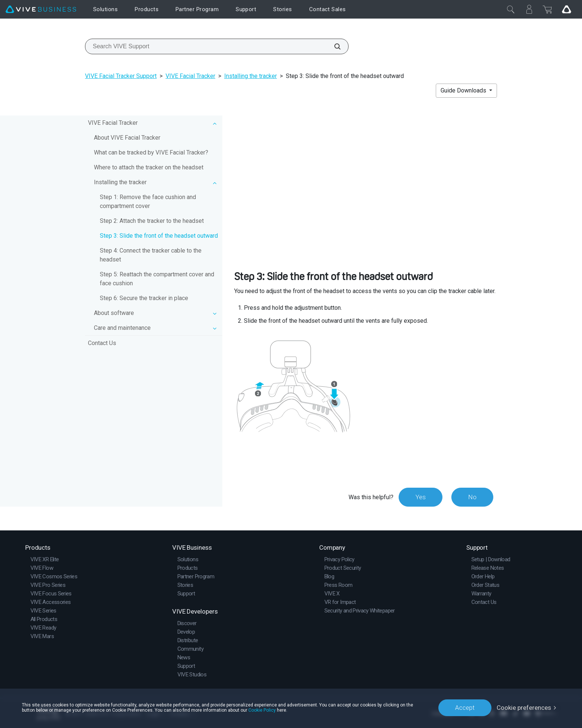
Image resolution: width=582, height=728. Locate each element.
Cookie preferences (524, 708)
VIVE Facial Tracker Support (121, 76)
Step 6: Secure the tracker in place (144, 298)
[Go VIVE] (566, 9)
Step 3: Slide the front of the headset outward (159, 236)
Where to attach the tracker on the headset (149, 167)
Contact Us (102, 343)
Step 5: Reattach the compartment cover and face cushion (157, 279)
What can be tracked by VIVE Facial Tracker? (151, 152)
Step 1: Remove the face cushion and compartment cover (148, 201)
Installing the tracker (251, 76)
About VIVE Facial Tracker (127, 138)
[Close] (511, 9)
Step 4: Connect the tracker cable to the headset (151, 255)
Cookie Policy (262, 710)
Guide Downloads (464, 90)
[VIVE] (41, 9)
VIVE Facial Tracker (190, 76)
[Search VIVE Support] (333, 46)
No (472, 497)
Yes (421, 497)
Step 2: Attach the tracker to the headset (152, 221)
